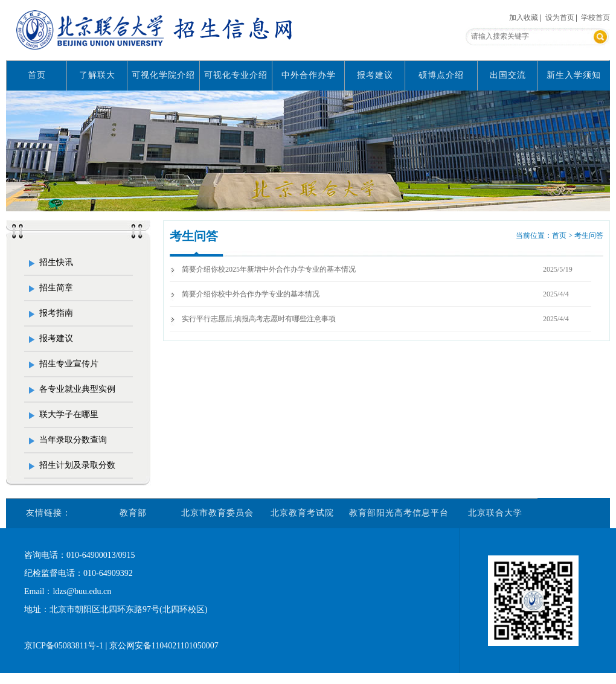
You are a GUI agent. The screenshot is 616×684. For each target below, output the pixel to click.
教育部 (133, 513)
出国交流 (508, 75)
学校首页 (595, 18)
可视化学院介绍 (163, 75)
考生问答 (194, 236)
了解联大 (97, 75)
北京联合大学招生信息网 (157, 30)
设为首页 (560, 18)
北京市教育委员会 (217, 513)
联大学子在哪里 (69, 414)
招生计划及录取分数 (77, 465)
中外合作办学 (309, 75)
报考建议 (375, 75)
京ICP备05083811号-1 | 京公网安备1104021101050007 (121, 646)
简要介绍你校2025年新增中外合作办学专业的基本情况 (269, 269)
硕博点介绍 (441, 75)
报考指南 (56, 313)
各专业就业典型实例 (77, 389)
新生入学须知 (574, 75)
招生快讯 (56, 262)
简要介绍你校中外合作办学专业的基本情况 (251, 294)
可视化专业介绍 (236, 75)
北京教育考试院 (302, 513)
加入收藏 (524, 18)
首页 (37, 75)
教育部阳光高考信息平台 (399, 513)
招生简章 (56, 288)
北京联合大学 (495, 513)
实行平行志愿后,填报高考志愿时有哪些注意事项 (259, 319)
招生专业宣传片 (69, 364)
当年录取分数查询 (73, 440)
